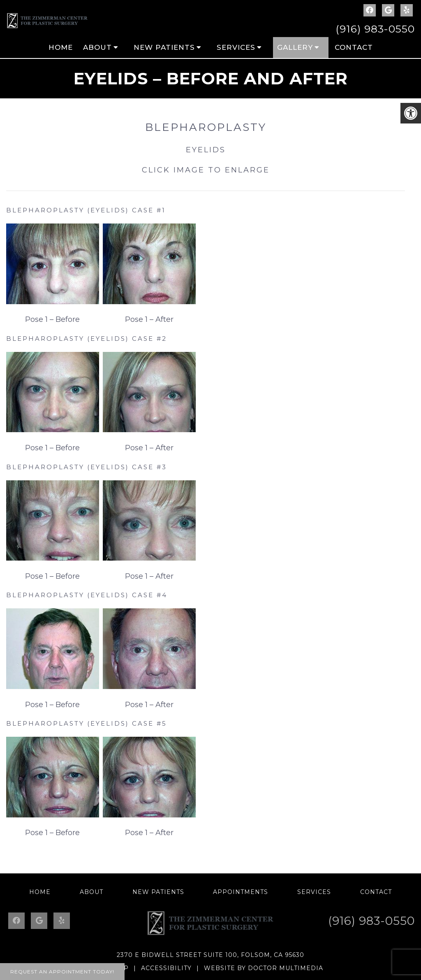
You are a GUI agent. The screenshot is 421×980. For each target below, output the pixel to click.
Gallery (295, 47)
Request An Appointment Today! (62, 972)
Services (236, 47)
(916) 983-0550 (375, 29)
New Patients (164, 47)
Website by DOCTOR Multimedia (264, 968)
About (97, 47)
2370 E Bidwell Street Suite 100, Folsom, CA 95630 (210, 955)
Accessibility (166, 968)
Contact (354, 47)
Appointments (241, 892)
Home (61, 47)
